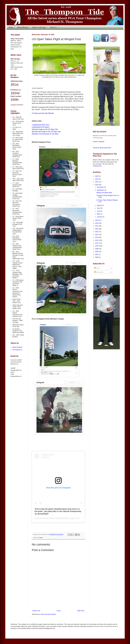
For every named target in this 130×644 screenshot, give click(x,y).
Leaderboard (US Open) (40, 127)
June (99, 211)
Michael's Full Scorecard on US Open (45, 134)
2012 (97, 240)
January (100, 217)
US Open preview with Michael (43, 113)
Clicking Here (97, 166)
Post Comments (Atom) (48, 614)
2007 (97, 254)
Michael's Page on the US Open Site (45, 129)
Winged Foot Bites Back (104, 193)
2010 (97, 246)
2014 (97, 235)
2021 (97, 182)
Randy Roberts (17, 347)
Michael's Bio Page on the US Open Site (46, 132)
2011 (97, 243)
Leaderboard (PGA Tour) (41, 125)
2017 (97, 226)
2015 (97, 232)
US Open (40, 538)
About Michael (23, 27)
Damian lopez (54, 518)
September (101, 190)
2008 (97, 252)
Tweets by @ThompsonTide (102, 148)
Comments (99, 272)
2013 (97, 237)
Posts (97, 268)
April (98, 214)
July (98, 208)
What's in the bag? (39, 27)
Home (11, 27)
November (100, 187)
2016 (97, 229)
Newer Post (36, 611)
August (99, 205)
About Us (53, 27)
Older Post (81, 611)
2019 (97, 220)
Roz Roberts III (17, 350)
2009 (97, 249)
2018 (97, 223)
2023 (97, 176)
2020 (97, 185)
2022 (97, 179)
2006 (97, 257)
